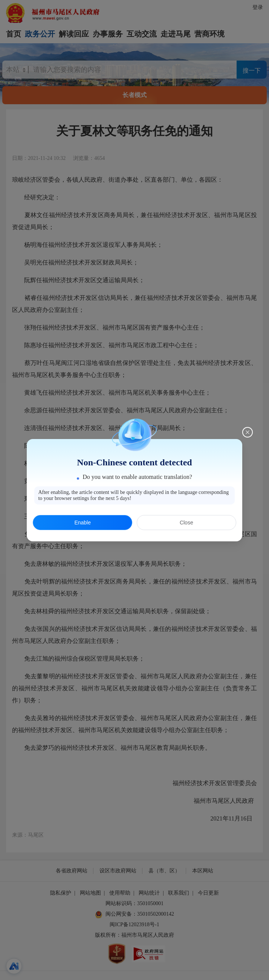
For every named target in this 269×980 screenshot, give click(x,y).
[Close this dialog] (248, 432)
